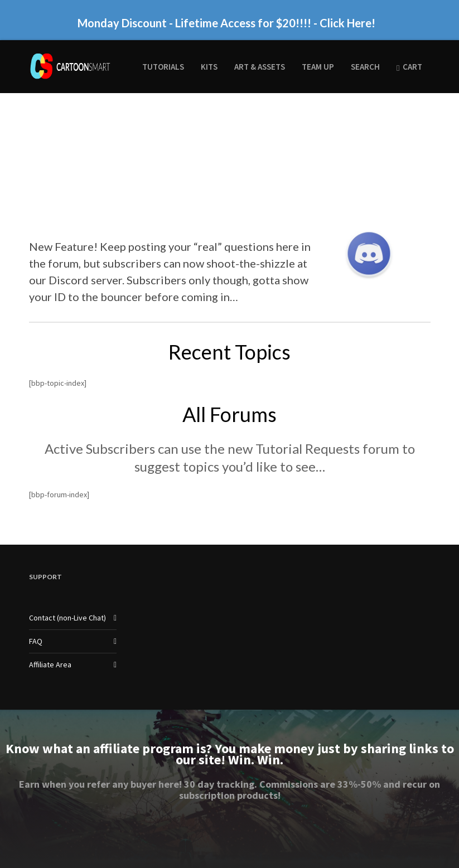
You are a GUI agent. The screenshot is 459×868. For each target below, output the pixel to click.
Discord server (85, 280)
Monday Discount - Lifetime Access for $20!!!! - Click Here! (226, 23)
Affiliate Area (50, 665)
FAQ (36, 641)
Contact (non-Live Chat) (67, 618)
